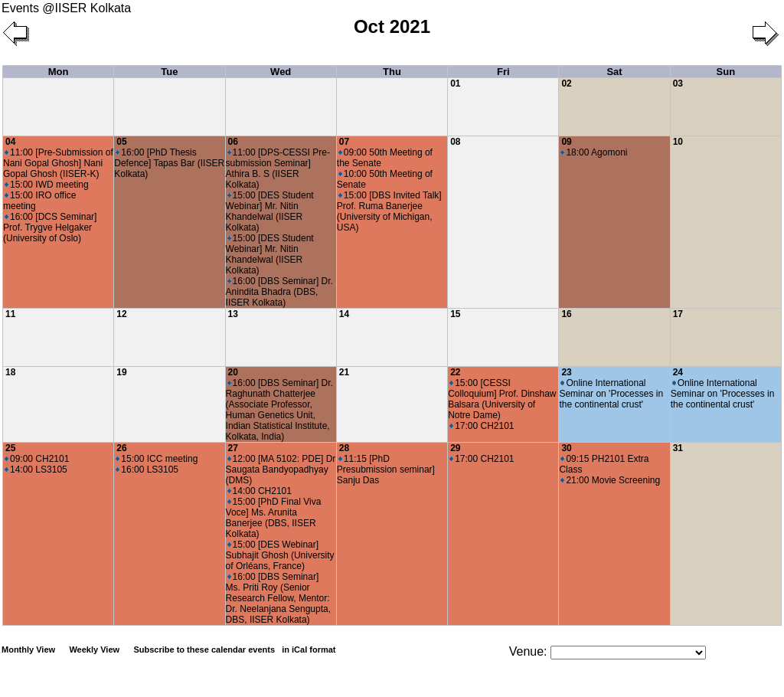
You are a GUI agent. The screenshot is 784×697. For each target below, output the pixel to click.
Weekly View (94, 650)
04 (10, 142)
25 (10, 448)
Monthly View (28, 650)
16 (566, 314)
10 (678, 142)
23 (566, 372)
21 (344, 372)
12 (121, 314)
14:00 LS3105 (36, 470)
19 (121, 372)
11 (10, 314)
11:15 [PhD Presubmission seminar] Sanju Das (386, 470)
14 (344, 314)
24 (678, 372)
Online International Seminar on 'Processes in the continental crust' (611, 394)
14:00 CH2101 (260, 491)
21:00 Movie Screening (610, 480)
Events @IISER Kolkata (66, 8)
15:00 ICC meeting (157, 459)
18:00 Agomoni (594, 152)
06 (233, 142)
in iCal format (309, 650)
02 (566, 83)
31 (678, 448)
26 (121, 448)
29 (455, 448)
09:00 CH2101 (37, 459)
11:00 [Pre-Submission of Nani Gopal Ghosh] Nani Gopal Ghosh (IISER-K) (58, 163)
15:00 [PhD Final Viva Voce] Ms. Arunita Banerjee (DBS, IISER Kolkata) (274, 518)
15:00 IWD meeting (47, 185)
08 (455, 142)
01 (455, 83)
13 (233, 314)
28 (344, 448)
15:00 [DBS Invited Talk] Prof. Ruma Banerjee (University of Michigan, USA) (389, 211)
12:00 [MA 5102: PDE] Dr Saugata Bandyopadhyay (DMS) (281, 470)
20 (233, 372)
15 (455, 314)
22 (455, 372)
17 (678, 314)
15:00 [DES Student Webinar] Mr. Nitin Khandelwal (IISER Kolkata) (270, 211)
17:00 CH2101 (482, 426)
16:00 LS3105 (147, 470)
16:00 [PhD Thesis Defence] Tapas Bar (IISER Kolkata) (169, 163)
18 (10, 372)
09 (566, 142)
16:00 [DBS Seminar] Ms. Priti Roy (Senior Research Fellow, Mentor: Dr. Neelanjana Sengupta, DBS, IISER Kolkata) (278, 598)
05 (121, 142)
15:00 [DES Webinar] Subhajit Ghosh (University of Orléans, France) (280, 555)
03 (678, 83)
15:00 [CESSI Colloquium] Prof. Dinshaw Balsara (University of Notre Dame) (502, 399)
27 (233, 448)
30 (566, 448)
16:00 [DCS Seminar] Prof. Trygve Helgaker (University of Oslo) (50, 227)
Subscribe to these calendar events (235, 650)
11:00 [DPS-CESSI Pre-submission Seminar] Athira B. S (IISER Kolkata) (278, 169)
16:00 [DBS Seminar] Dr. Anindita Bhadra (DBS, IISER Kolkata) (279, 292)
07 (344, 142)
